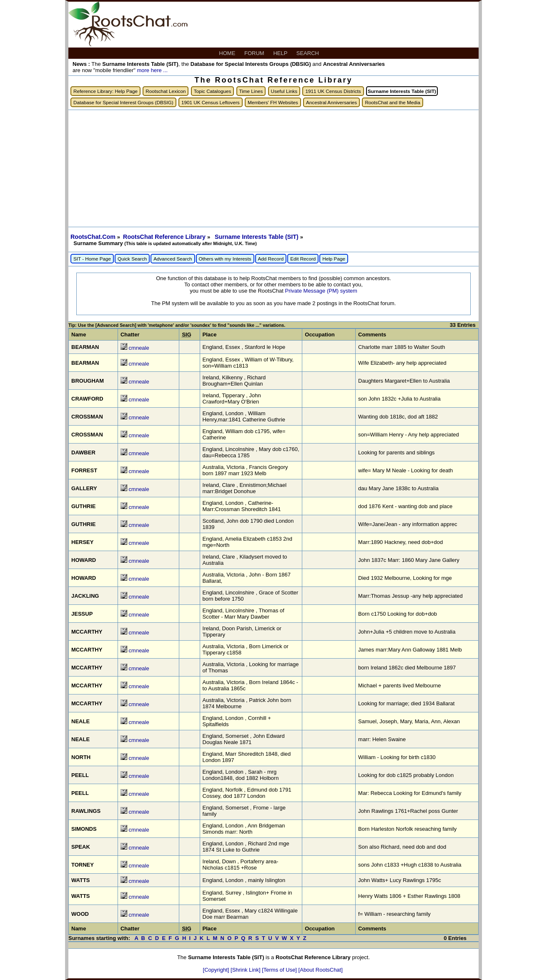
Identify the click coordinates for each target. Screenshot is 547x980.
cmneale (139, 348)
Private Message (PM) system (321, 291)
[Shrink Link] (246, 970)
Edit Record (303, 259)
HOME (228, 53)
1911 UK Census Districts (333, 91)
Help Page (334, 259)
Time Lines (251, 91)
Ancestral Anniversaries (331, 102)
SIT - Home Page (92, 259)
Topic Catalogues (213, 91)
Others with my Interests (225, 259)
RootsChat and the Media (393, 102)
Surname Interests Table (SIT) (257, 237)
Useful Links (284, 91)
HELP (281, 53)
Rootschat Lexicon (166, 91)
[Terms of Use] (280, 970)
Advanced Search (173, 259)
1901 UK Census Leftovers (211, 102)
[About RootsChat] (321, 970)
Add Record (271, 259)
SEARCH (309, 53)
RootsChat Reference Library (165, 237)
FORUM (255, 53)
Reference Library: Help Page (105, 91)
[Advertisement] (273, 168)
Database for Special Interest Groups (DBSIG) (123, 102)
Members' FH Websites (273, 102)
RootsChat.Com (93, 237)
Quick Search (132, 259)
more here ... (152, 70)
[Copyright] (217, 970)
